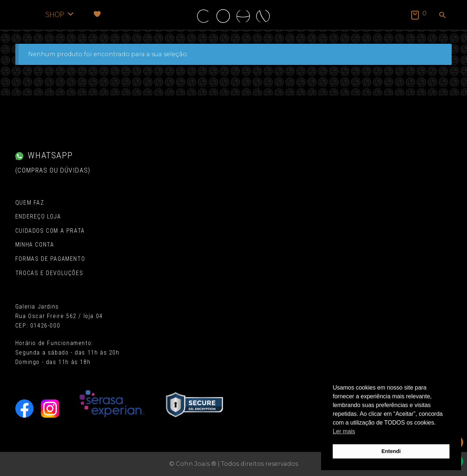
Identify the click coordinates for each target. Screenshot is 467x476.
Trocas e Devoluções (49, 273)
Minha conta (35, 245)
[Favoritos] (97, 14)
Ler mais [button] (344, 431)
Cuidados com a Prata (50, 231)
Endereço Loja (38, 216)
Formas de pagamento (50, 259)
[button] (443, 16)
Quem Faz (30, 203)
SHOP (60, 14)
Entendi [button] (391, 451)
